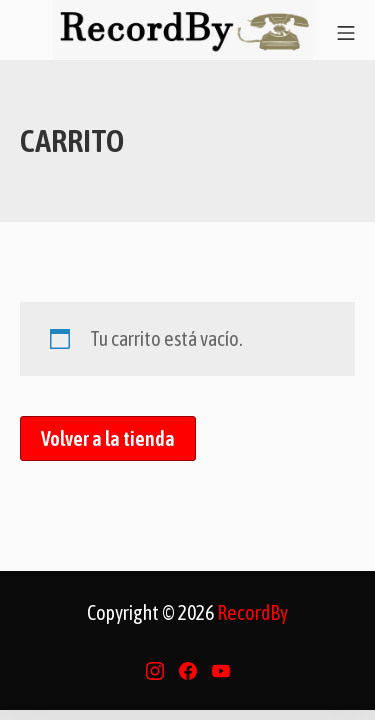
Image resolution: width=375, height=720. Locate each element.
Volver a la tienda (108, 438)
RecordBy (252, 612)
